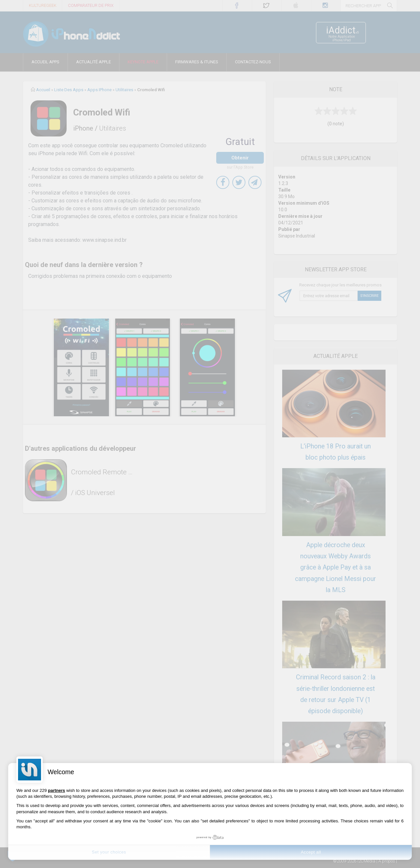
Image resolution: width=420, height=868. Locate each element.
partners (56, 790)
